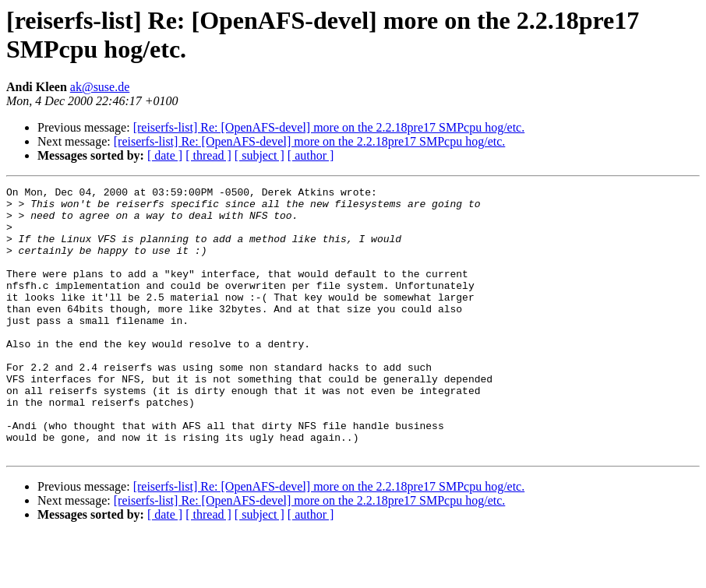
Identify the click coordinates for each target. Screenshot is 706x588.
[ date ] (165, 155)
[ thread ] (208, 155)
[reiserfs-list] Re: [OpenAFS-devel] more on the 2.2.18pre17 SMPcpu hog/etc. (329, 127)
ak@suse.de (100, 87)
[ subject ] (259, 155)
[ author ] (311, 155)
